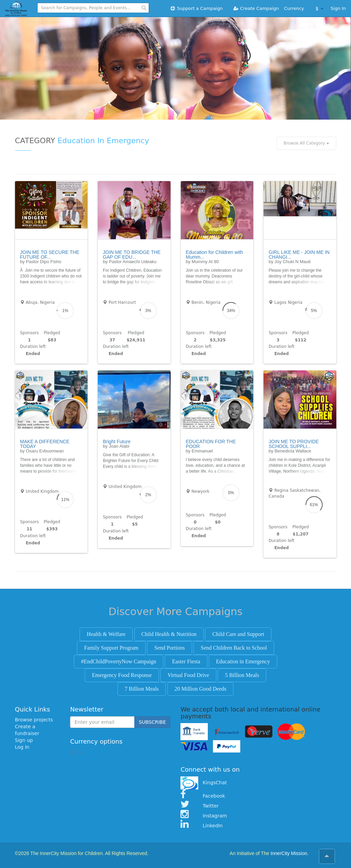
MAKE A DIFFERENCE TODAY (45, 444)
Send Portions (169, 648)
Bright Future (117, 442)
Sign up (24, 740)
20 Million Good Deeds (201, 689)
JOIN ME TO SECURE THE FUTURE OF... (50, 255)
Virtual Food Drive (188, 675)
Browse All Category (306, 143)
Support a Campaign (196, 8)
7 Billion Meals (142, 689)
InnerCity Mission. (289, 853)
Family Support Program (111, 648)
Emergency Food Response (122, 675)
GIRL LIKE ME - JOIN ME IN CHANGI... (299, 255)
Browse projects (34, 720)
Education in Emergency (243, 661)
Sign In (338, 8)
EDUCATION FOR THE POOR (211, 444)
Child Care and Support (238, 634)
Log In (22, 747)
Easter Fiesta (186, 661)
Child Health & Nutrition (169, 634)
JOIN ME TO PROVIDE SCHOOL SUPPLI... (294, 444)
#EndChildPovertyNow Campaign (119, 661)
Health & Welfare (106, 634)
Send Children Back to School (234, 648)
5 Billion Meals (242, 675)
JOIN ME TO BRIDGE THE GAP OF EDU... (132, 255)
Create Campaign (256, 8)
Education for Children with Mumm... (214, 255)
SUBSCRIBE (152, 722)
